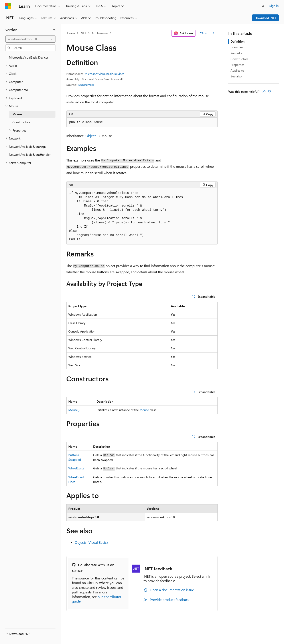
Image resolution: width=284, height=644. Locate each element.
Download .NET (265, 18)
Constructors (239, 59)
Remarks (236, 53)
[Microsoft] (8, 6)
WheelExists (76, 468)
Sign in (274, 6)
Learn (71, 33)
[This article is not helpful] (269, 92)
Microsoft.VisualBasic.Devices (104, 74)
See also (236, 76)
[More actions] (214, 33)
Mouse (144, 410)
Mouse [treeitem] (17, 114)
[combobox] (30, 39)
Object (91, 136)
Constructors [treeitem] (21, 122)
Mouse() (74, 410)
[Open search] (263, 6)
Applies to (237, 70)
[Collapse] (54, 30)
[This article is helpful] (264, 92)
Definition (238, 41)
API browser (100, 33)
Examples (237, 47)
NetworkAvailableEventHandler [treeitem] (30, 155)
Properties (237, 65)
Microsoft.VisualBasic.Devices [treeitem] (29, 57)
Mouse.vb (85, 85)
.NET (83, 33)
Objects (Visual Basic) (91, 542)
